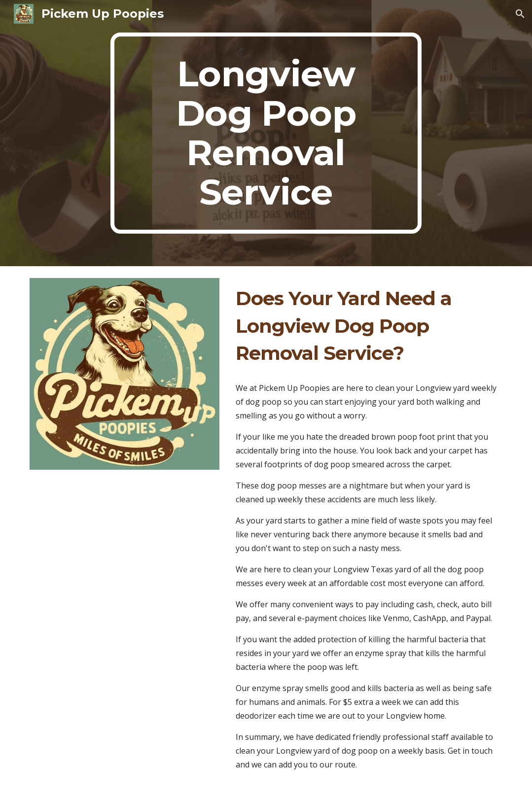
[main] (266, 133)
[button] (520, 14)
